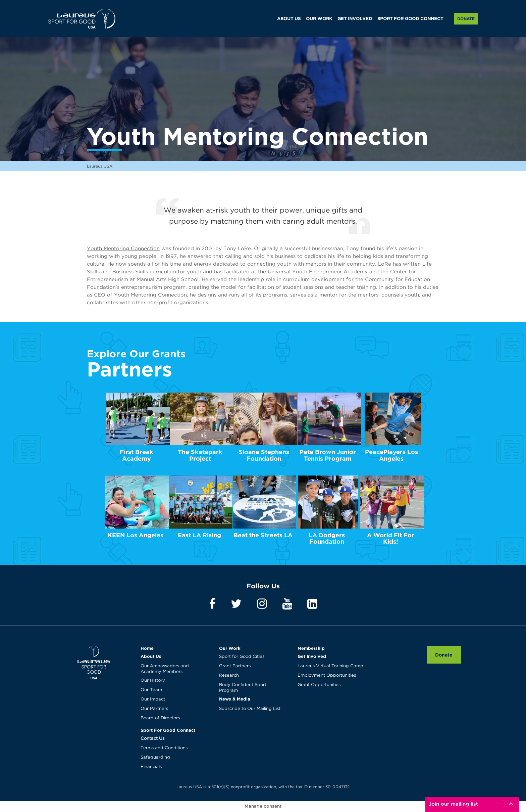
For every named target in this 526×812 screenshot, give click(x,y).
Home (147, 648)
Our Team (151, 690)
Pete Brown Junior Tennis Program (328, 455)
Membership (311, 648)
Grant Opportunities (319, 685)
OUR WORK (319, 19)
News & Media (235, 699)
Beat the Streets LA (263, 535)
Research (229, 675)
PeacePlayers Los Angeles (391, 455)
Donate (466, 19)
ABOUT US (289, 19)
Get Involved (312, 656)
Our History (153, 681)
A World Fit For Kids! (391, 538)
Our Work (230, 648)
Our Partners (154, 709)
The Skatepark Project (200, 455)
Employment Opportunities (327, 675)
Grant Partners (235, 666)
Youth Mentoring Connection (123, 249)
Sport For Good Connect (168, 730)
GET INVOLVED (355, 19)
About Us (151, 656)
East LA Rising (199, 535)
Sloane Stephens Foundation (264, 455)
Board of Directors (160, 718)
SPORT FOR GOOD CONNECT (410, 19)
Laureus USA (82, 18)
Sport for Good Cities (242, 657)
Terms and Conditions (164, 748)
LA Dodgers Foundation (327, 538)
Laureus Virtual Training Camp (330, 666)
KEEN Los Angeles (136, 535)
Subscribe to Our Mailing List (250, 709)
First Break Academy (137, 455)
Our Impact (153, 699)
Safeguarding (155, 757)
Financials (151, 767)
